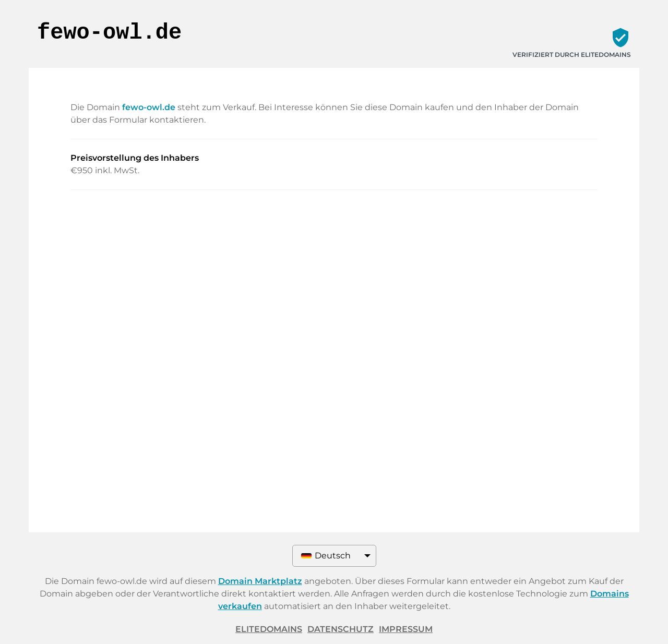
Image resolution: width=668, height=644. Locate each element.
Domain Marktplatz (260, 581)
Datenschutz (341, 629)
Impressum (406, 629)
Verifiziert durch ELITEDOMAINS (572, 55)
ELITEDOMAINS (269, 629)
